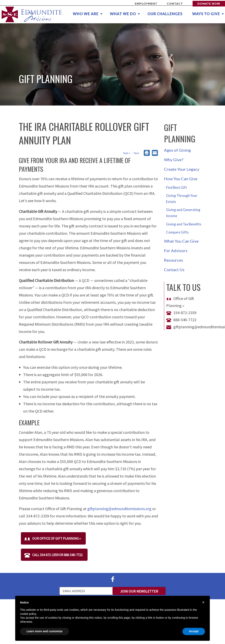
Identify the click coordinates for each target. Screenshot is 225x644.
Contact (175, 4)
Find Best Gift (176, 187)
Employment (146, 4)
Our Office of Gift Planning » (52, 538)
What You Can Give (181, 241)
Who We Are (86, 14)
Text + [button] (127, 153)
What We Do (123, 14)
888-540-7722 (181, 320)
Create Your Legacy (182, 169)
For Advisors (176, 251)
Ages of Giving (177, 150)
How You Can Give (181, 179)
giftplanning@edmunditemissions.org (119, 509)
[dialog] (147, 153)
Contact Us (174, 270)
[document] (112, 612)
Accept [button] (194, 631)
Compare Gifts (177, 232)
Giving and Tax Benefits (184, 224)
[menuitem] (85, 14)
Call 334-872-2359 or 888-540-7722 (53, 555)
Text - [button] (137, 153)
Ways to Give (206, 14)
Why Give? (174, 160)
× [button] (203, 602)
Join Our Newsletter (139, 591)
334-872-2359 (181, 313)
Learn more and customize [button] (44, 631)
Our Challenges (165, 14)
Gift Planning (180, 133)
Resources (174, 260)
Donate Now (209, 4)
